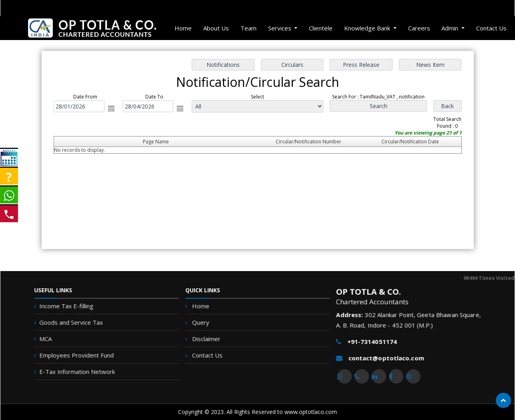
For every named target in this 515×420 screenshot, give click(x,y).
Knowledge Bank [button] (368, 28)
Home (183, 28)
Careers (419, 28)
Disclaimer (207, 339)
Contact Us (491, 28)
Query (202, 323)
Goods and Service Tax (66, 322)
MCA (41, 339)
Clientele (321, 28)
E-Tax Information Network (72, 372)
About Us (216, 28)
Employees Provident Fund (72, 355)
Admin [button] (451, 28)
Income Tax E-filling (61, 306)
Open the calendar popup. (112, 109)
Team (248, 28)
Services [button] (281, 28)
